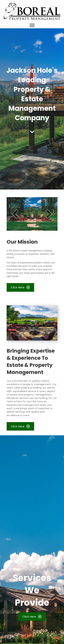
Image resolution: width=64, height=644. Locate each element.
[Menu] (32, 25)
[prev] (15, 214)
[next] (49, 214)
